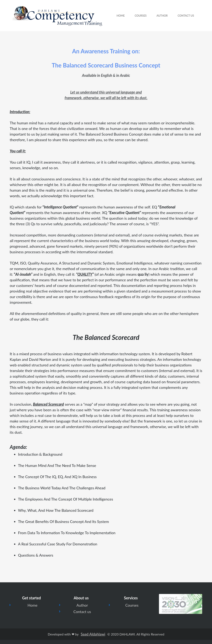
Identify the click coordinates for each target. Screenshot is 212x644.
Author (162, 16)
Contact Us (186, 16)
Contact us (82, 612)
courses (141, 16)
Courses (132, 605)
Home (121, 16)
